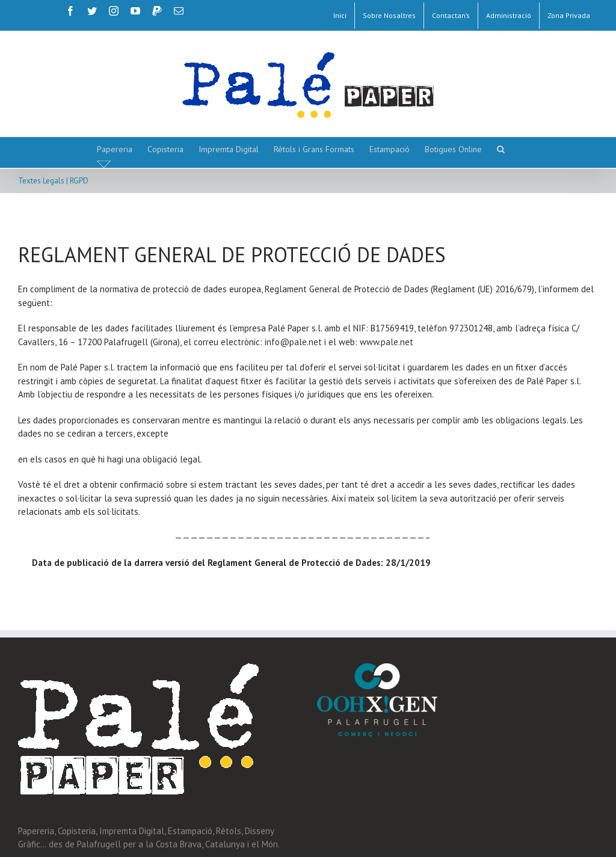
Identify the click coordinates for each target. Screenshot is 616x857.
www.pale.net (387, 342)
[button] (501, 149)
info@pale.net (293, 342)
